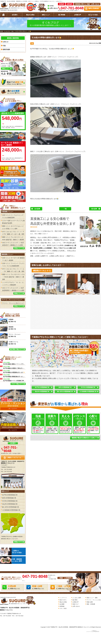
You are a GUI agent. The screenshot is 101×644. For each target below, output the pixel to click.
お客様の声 (77, 15)
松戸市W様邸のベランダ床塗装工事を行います (14, 380)
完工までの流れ (93, 15)
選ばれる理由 (30, 15)
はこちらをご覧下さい (11, 92)
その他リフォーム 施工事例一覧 (9, 343)
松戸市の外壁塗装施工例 (42, 387)
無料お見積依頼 (94, 8)
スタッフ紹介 (63, 608)
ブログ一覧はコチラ (17, 384)
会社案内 (15, 15)
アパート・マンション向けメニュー (13, 303)
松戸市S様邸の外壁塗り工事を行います (14, 367)
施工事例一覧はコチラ (17, 349)
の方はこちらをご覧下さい (12, 83)
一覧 (65, 209)
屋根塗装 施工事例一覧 (8, 329)
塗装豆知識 (6, 49)
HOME (52, 6)
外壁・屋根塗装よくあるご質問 (11, 560)
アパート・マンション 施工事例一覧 (10, 336)
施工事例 (75, 600)
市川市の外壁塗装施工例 (88, 387)
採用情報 (62, 606)
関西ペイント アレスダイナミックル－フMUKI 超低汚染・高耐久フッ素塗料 (13, 277)
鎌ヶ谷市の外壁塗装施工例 (65, 391)
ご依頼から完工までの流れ (11, 551)
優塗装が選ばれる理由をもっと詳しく (84, 438)
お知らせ (6, 42)
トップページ (63, 598)
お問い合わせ (54, 8)
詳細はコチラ (18, 248)
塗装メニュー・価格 (92, 598)
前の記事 (94, 209)
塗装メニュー (46, 15)
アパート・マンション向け (94, 600)
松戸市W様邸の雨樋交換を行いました (14, 376)
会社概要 (62, 604)
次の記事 (37, 209)
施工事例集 (62, 15)
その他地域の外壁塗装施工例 (88, 391)
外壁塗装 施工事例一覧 (8, 321)
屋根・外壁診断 (91, 604)
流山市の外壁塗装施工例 (42, 391)
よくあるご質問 (77, 598)
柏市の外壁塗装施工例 (65, 387)
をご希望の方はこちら (13, 587)
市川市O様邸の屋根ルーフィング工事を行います (14, 363)
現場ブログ (76, 604)
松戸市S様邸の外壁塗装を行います (14, 371)
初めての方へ (63, 600)
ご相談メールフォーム (14, 457)
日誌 (32, 43)
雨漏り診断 (90, 602)
